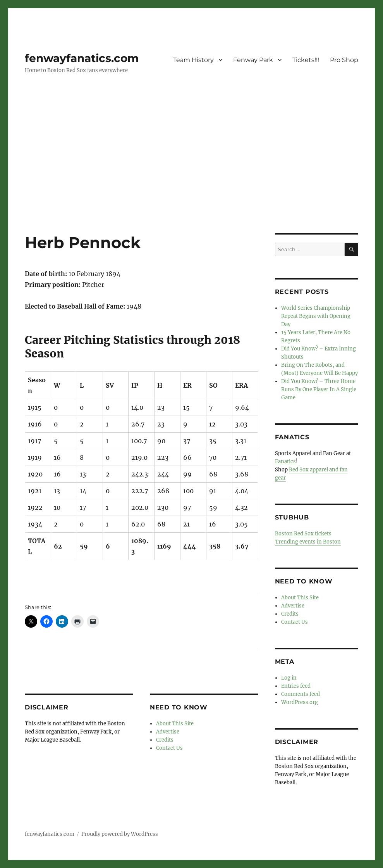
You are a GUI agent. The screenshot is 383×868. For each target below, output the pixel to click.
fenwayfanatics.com (82, 58)
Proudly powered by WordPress (120, 834)
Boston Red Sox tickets (303, 534)
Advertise (168, 732)
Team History (193, 60)
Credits (165, 740)
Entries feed (296, 686)
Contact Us (169, 748)
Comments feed (301, 694)
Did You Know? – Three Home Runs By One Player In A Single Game (319, 389)
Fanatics (285, 462)
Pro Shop (344, 60)
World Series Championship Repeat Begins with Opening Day (316, 316)
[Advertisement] (193, 176)
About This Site (175, 724)
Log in (289, 678)
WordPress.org (300, 702)
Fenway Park (253, 60)
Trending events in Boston (308, 542)
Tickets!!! (306, 60)
